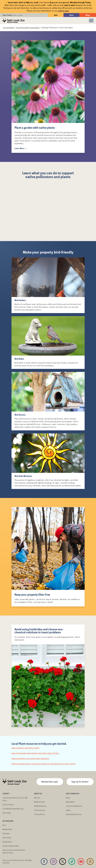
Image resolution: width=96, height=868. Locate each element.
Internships (7, 838)
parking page (63, 11)
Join (56, 15)
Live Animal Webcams (74, 806)
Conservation (9, 28)
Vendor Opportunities (11, 846)
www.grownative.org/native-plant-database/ (30, 758)
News (68, 798)
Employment (7, 842)
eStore (68, 810)
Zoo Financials (40, 810)
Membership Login (50, 782)
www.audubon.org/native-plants (25, 748)
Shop (88, 15)
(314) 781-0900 (8, 804)
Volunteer (6, 833)
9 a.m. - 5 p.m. (13, 15)
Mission (37, 798)
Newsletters (70, 802)
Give (71, 15)
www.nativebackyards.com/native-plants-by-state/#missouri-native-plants (44, 764)
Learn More (21, 148)
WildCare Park (39, 802)
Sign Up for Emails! (80, 782)
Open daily (7, 813)
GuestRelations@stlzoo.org (13, 809)
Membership (7, 829)
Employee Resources (74, 814)
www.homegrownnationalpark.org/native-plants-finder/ (35, 753)
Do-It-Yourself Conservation (28, 28)
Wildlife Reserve (40, 806)
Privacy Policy (39, 814)
